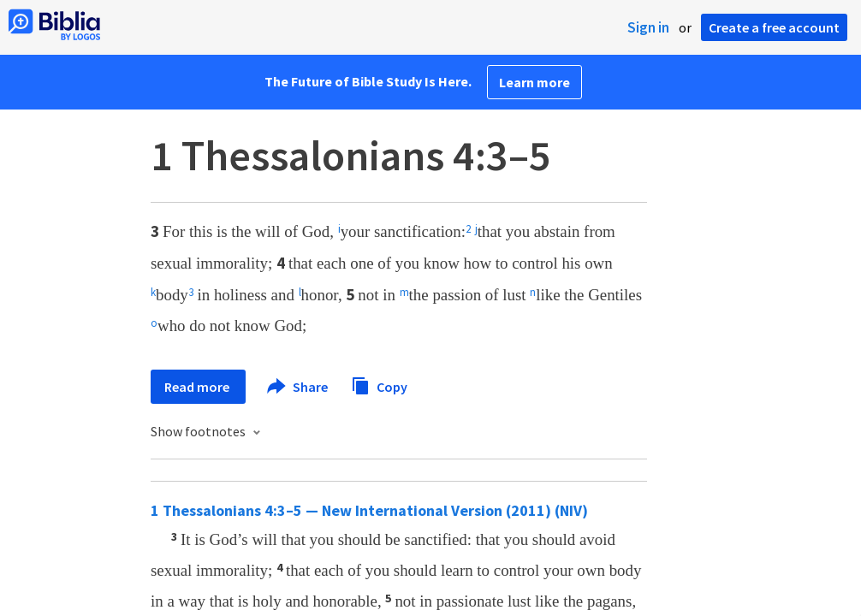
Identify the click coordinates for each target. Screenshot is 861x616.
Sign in (648, 27)
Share (298, 387)
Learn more (534, 82)
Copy (379, 385)
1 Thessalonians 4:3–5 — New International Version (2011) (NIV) (369, 510)
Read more (198, 387)
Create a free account (774, 27)
